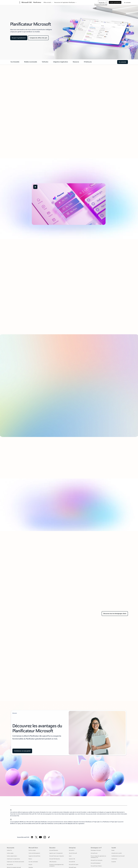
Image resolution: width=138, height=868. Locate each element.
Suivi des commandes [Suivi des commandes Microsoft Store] (33, 862)
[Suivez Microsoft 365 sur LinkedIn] (32, 837)
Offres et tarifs (47, 2)
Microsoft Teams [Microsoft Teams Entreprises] (73, 867)
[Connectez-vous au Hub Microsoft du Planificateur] (122, 62)
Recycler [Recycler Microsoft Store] (30, 864)
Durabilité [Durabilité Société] (114, 862)
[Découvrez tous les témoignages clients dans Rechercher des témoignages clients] (115, 614)
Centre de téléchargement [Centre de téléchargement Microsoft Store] (34, 853)
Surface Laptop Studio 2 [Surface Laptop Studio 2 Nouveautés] (12, 856)
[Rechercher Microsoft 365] (103, 2)
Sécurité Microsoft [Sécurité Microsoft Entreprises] (73, 853)
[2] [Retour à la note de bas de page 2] (11, 819)
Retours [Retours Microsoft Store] (30, 859)
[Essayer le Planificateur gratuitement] (19, 38)
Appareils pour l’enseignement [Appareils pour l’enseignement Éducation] (56, 853)
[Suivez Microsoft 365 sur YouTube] (40, 837)
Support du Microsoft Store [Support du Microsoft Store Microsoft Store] (34, 856)
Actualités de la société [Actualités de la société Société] (117, 853)
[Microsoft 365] (26, 2)
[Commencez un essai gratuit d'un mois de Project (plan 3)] (22, 751)
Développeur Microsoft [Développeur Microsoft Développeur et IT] (96, 850)
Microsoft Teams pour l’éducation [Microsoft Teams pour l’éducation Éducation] (57, 856)
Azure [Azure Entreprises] (70, 856)
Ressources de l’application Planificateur (65, 2)
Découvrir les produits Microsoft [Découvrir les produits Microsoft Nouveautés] (14, 867)
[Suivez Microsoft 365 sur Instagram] (45, 837)
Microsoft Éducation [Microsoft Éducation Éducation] (54, 850)
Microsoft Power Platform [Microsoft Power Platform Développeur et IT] (96, 866)
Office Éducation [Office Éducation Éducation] (53, 862)
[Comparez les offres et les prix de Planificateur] (38, 38)
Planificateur (37, 2)
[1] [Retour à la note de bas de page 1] (11, 810)
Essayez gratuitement (115, 2)
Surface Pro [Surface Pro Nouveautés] (9, 850)
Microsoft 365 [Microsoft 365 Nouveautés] (10, 864)
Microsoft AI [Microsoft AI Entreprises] (72, 850)
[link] (15, 63)
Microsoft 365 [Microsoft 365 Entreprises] (72, 862)
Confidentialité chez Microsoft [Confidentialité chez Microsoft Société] (118, 856)
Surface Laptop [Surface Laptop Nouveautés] (10, 853)
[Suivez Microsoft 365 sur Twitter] (36, 837)
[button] (35, 187)
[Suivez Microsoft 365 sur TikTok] (49, 837)
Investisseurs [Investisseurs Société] (114, 859)
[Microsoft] (13, 2)
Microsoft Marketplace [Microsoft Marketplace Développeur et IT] (96, 863)
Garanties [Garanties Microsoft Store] (31, 867)
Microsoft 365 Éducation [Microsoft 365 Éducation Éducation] (55, 859)
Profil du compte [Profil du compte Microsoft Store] (32, 850)
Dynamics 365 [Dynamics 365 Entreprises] (72, 859)
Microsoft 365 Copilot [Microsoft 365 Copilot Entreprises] (74, 864)
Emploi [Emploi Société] (113, 850)
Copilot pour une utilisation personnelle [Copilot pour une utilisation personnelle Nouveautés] (15, 862)
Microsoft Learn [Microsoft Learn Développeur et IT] (94, 853)
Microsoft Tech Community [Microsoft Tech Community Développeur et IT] (97, 860)
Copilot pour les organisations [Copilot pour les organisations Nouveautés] (13, 859)
